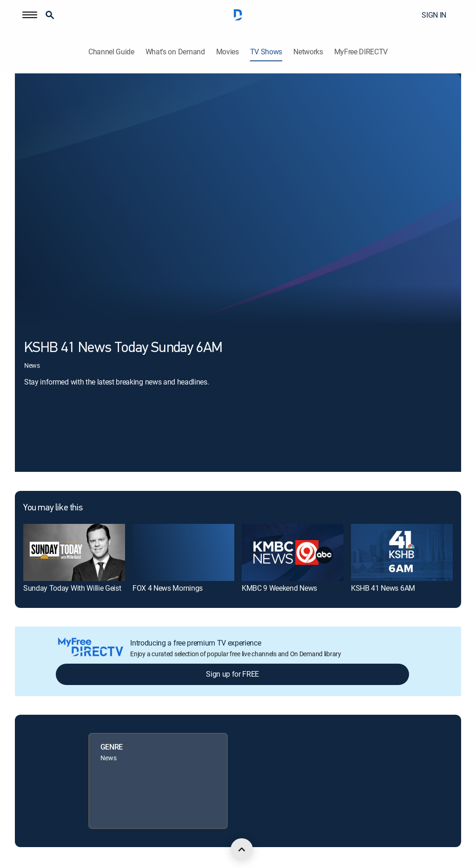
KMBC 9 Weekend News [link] (279, 588)
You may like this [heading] (53, 508)
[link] (74, 552)
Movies (228, 52)
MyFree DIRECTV (361, 52)
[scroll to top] (242, 849)
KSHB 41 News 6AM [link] (383, 588)
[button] (30, 15)
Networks (308, 52)
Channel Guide (111, 52)
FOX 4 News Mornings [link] (168, 588)
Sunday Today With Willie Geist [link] (72, 588)
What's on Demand (175, 52)
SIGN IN (434, 15)
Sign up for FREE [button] (232, 674)
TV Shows (266, 52)
